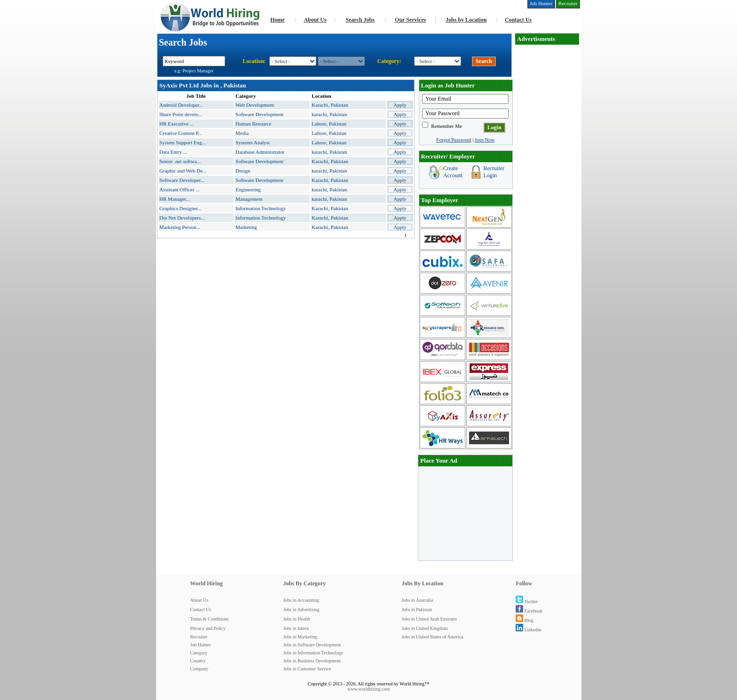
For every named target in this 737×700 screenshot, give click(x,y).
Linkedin (528, 630)
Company (199, 669)
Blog (524, 620)
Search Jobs (360, 20)
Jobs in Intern (296, 628)
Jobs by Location (466, 20)
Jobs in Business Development (312, 661)
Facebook (529, 611)
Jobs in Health (296, 619)
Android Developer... (181, 105)
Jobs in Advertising (301, 610)
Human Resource (253, 124)
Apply (400, 105)
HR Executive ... (176, 124)
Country (198, 661)
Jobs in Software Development (312, 645)
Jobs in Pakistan (416, 610)
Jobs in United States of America (432, 637)
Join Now (485, 140)
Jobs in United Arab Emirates (429, 619)
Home (278, 20)
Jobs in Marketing (300, 637)
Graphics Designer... (180, 208)
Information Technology (261, 208)
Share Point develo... (181, 114)
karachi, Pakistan (329, 114)
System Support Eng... (183, 142)
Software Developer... (182, 180)
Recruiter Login (494, 172)
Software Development (259, 114)
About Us (315, 20)
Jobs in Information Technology (313, 653)
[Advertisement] (465, 513)
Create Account (453, 172)
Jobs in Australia (417, 600)
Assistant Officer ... (180, 189)
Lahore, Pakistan (329, 124)
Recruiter (199, 637)
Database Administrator (260, 152)
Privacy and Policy (208, 628)
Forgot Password (454, 140)
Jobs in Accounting (301, 600)
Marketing (246, 227)
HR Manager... (175, 199)
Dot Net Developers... (182, 218)
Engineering (248, 189)
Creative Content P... (181, 133)
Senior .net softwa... (180, 161)
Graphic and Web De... (183, 171)
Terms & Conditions (209, 619)
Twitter (527, 602)
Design (243, 171)
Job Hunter (200, 645)
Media (242, 133)
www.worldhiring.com (368, 689)
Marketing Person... (180, 227)
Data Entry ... (173, 152)
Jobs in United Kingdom (424, 628)
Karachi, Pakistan (330, 105)
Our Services (410, 20)
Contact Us (518, 20)
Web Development (255, 105)
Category (199, 653)
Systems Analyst (253, 142)
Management (249, 199)
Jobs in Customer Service (307, 669)
